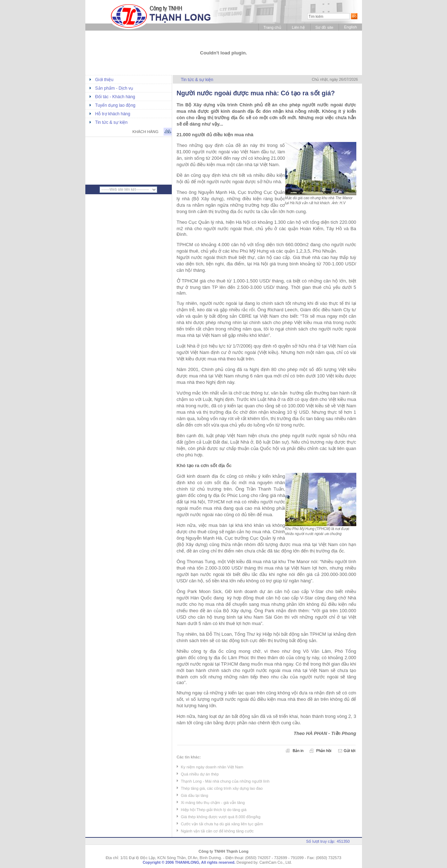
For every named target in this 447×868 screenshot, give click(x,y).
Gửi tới (350, 751)
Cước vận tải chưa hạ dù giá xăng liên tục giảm (222, 824)
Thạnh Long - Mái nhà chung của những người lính (225, 781)
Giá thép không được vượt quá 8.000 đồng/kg (221, 817)
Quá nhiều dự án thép (200, 774)
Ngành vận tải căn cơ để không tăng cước (217, 831)
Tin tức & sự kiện (111, 122)
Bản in (298, 751)
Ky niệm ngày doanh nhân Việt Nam (212, 767)
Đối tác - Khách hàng (115, 97)
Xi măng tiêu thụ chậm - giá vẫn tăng (213, 803)
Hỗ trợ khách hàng (113, 114)
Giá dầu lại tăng (195, 795)
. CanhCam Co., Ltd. (274, 862)
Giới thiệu (104, 80)
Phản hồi (324, 751)
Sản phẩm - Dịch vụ (114, 88)
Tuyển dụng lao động (115, 105)
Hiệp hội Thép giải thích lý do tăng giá (214, 810)
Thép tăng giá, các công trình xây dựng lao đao (222, 788)
